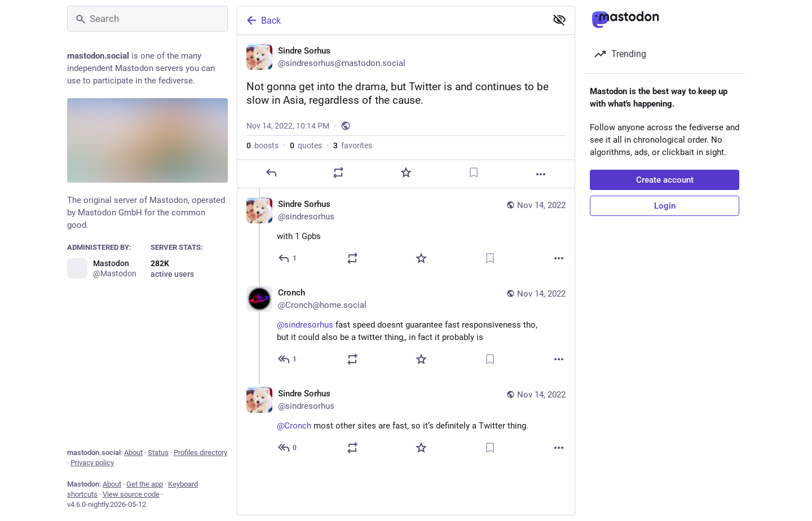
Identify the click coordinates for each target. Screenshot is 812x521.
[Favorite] (406, 173)
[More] (541, 174)
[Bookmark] (474, 173)
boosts (262, 145)
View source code (131, 494)
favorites (353, 145)
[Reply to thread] (288, 258)
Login (665, 206)
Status (158, 452)
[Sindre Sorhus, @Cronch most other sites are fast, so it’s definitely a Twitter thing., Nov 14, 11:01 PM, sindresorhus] (406, 422)
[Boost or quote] (338, 173)
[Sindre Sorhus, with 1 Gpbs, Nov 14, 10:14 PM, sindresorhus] (406, 233)
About (133, 452)
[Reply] (271, 173)
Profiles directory (200, 452)
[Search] (147, 19)
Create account (665, 180)
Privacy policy (92, 463)
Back (263, 20)
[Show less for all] (559, 20)
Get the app (145, 484)
